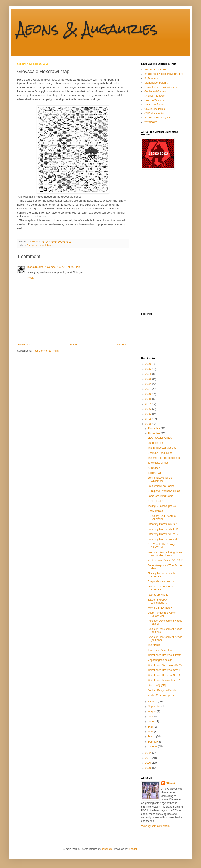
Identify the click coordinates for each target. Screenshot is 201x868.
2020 (148, 394)
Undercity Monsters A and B (163, 539)
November (154, 433)
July (151, 717)
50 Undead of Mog (158, 463)
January (153, 747)
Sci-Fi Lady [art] (157, 685)
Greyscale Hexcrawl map (162, 581)
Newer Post (25, 345)
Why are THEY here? (160, 608)
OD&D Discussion (155, 109)
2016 (148, 409)
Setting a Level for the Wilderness (160, 479)
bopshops (107, 849)
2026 (148, 364)
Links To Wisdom (154, 100)
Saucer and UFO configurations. (157, 601)
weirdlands (48, 245)
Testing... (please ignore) (162, 506)
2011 (148, 758)
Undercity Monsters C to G (163, 534)
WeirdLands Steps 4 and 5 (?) (165, 665)
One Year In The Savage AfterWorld (162, 546)
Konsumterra (35, 267)
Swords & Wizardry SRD (158, 118)
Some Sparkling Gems (160, 496)
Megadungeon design (160, 660)
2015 (148, 414)
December (154, 429)
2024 (148, 374)
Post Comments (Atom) (46, 351)
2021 (148, 389)
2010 (148, 763)
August (153, 711)
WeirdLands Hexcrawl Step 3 (164, 670)
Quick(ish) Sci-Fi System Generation (162, 518)
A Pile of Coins (156, 501)
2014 (148, 419)
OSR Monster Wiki (155, 113)
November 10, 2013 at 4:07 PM (62, 267)
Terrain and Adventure (160, 650)
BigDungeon (151, 78)
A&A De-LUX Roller (155, 70)
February (154, 742)
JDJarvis (171, 783)
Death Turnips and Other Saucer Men (162, 614)
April (151, 732)
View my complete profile (155, 826)
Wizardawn (151, 122)
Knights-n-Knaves (154, 96)
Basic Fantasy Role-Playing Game (164, 74)
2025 (148, 369)
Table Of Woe (155, 473)
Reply (31, 278)
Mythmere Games (154, 105)
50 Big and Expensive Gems (164, 491)
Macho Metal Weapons (161, 695)
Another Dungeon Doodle (162, 690)
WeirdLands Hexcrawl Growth (165, 655)
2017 (148, 404)
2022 (148, 384)
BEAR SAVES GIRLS (160, 438)
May (151, 727)
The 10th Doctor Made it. (162, 448)
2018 (148, 399)
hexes (38, 245)
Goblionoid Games (155, 91)
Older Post (121, 345)
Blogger (133, 849)
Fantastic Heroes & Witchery (161, 87)
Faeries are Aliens (158, 595)
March (152, 737)
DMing (30, 245)
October (153, 702)
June (151, 722)
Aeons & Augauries (87, 29)
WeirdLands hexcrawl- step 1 (164, 680)
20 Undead (154, 468)
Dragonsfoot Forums (156, 83)
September (155, 707)
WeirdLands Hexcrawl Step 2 (164, 675)
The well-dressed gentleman (164, 458)
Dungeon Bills (155, 443)
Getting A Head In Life (160, 453)
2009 (148, 768)
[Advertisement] (158, 241)
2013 (148, 424)
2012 (148, 753)
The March (154, 645)
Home (73, 345)
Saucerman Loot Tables (161, 486)
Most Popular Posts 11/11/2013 (165, 560)
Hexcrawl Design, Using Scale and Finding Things (165, 554)
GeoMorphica (155, 511)
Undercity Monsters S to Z (162, 524)
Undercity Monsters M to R (163, 529)
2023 (148, 379)
